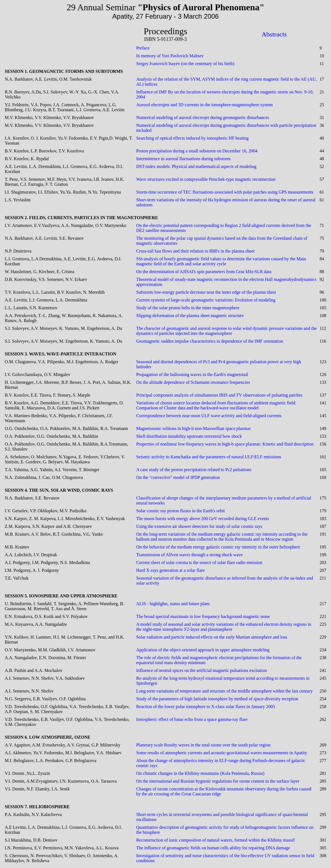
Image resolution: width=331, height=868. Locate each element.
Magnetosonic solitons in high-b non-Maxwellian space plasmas (193, 428)
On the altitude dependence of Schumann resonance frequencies (193, 382)
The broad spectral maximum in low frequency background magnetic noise (203, 616)
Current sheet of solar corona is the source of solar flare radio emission (199, 562)
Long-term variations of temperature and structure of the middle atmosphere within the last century (224, 691)
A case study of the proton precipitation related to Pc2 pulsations (194, 470)
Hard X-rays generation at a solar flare (170, 570)
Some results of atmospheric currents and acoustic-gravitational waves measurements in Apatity (222, 753)
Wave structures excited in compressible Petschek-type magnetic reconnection (206, 179)
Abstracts (274, 34)
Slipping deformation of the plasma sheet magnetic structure (190, 316)
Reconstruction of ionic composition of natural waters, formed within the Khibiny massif (215, 840)
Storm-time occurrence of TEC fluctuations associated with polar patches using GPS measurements (225, 192)
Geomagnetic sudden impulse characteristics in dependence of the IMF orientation (209, 341)
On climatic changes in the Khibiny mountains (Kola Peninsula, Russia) (200, 773)
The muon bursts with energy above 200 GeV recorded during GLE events (203, 519)
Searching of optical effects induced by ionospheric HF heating (192, 138)
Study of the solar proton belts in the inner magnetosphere (188, 308)
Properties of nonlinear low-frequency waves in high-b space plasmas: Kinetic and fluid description (225, 444)
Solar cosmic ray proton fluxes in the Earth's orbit (180, 511)
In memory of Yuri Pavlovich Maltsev (170, 56)
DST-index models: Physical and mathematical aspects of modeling (196, 166)
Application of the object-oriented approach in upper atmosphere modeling (203, 650)
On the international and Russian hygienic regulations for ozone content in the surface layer (218, 781)
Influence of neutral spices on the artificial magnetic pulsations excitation (202, 670)
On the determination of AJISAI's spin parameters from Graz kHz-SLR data (204, 272)
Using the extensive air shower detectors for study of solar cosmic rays (199, 526)
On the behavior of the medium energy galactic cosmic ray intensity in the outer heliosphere (218, 547)
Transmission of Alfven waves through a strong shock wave (189, 555)
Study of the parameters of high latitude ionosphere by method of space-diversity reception (217, 699)
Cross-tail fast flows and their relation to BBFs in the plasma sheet (195, 251)
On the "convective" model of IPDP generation (178, 477)
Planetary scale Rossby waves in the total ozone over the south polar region (203, 745)
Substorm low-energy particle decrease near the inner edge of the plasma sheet (206, 292)
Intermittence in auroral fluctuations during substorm (183, 159)
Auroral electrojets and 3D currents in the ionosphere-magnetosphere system (204, 105)
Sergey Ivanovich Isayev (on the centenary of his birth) (185, 64)
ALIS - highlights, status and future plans (173, 604)
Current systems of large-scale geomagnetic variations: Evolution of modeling (206, 300)
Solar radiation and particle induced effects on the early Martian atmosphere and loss (212, 637)
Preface (143, 48)
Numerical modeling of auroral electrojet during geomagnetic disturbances (203, 118)
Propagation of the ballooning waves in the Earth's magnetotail (192, 374)
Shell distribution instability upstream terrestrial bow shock (189, 436)
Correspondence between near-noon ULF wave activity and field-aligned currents (209, 416)
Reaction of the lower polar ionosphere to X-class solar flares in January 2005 (206, 707)
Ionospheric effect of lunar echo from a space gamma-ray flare (192, 719)
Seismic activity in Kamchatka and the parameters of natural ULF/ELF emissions (209, 457)
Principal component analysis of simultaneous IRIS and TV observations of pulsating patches (219, 395)
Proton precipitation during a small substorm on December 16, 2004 (197, 151)
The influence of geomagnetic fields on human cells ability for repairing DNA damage (213, 848)
